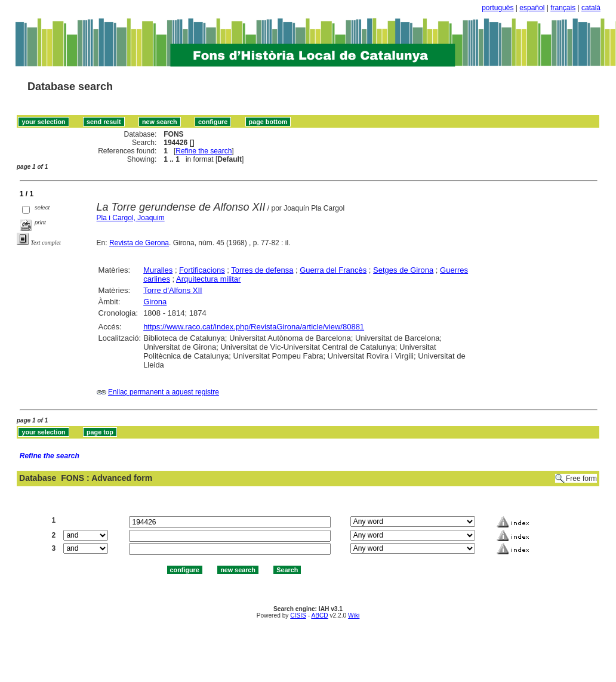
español (532, 8)
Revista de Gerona (139, 243)
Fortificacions (202, 270)
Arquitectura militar (208, 279)
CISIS (298, 615)
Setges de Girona (403, 270)
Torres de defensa (262, 270)
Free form (581, 479)
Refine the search (204, 151)
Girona (155, 302)
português (498, 8)
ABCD (319, 615)
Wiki (354, 615)
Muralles (158, 270)
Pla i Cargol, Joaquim (131, 218)
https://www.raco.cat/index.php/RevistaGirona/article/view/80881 (254, 327)
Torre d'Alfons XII (173, 290)
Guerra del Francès (333, 270)
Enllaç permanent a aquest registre (164, 392)
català (591, 8)
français (563, 8)
